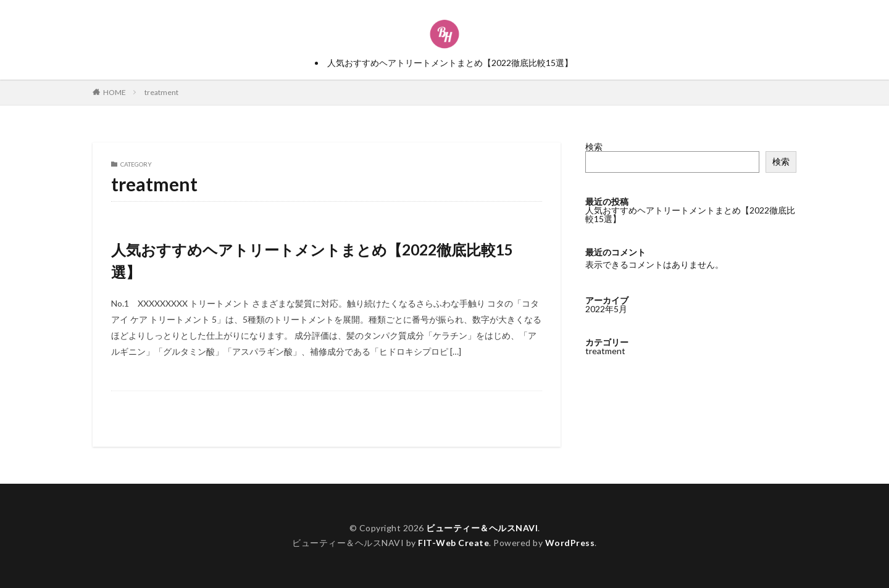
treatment (161, 92)
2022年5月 (606, 309)
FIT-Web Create (453, 543)
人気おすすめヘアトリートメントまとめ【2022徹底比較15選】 (450, 63)
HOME (115, 92)
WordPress (570, 543)
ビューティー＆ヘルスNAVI (482, 528)
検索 (594, 147)
